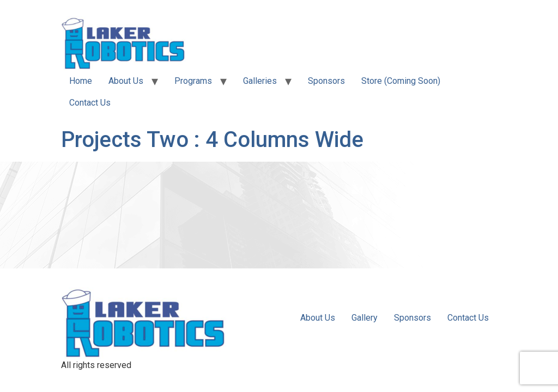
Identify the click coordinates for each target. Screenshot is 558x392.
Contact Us (90, 103)
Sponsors (326, 81)
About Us (126, 81)
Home (81, 81)
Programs (193, 81)
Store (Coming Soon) (401, 81)
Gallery (365, 318)
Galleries (260, 81)
